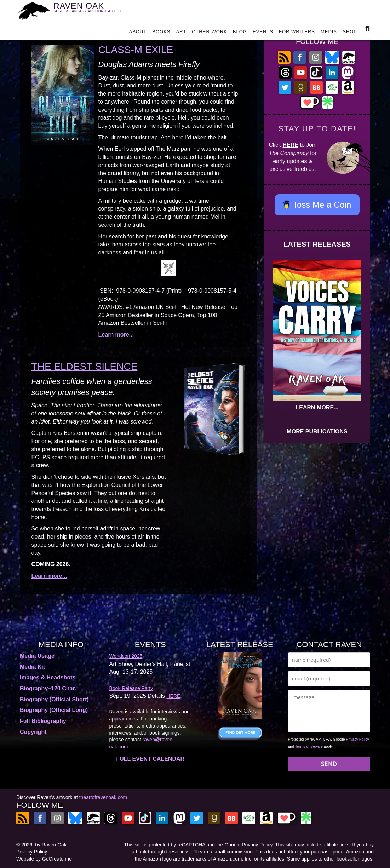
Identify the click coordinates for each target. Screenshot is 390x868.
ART (181, 32)
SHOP (350, 32)
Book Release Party (131, 688)
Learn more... (116, 335)
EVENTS (263, 32)
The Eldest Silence (85, 366)
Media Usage (37, 656)
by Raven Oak (51, 845)
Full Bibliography (43, 721)
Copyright (33, 732)
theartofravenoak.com (103, 797)
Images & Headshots (48, 677)
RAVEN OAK (92, 10)
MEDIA (329, 32)
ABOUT (138, 32)
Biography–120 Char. (48, 688)
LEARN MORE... (317, 407)
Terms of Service (309, 746)
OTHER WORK (210, 32)
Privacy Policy (358, 739)
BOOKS (161, 32)
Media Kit (32, 667)
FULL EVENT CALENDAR (150, 759)
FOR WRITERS (297, 32)
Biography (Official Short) (54, 699)
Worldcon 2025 (126, 656)
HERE (291, 145)
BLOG (240, 32)
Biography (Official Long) (54, 710)
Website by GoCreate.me (44, 859)
